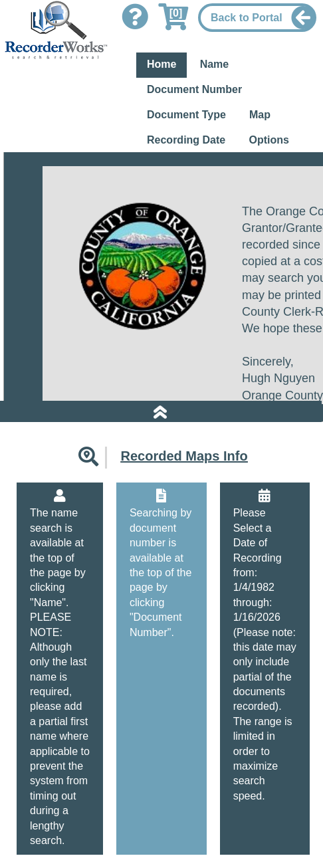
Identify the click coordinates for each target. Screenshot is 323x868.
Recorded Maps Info (184, 456)
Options (269, 140)
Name (215, 64)
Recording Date (186, 140)
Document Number (194, 89)
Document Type (186, 115)
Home (161, 64)
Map (260, 115)
